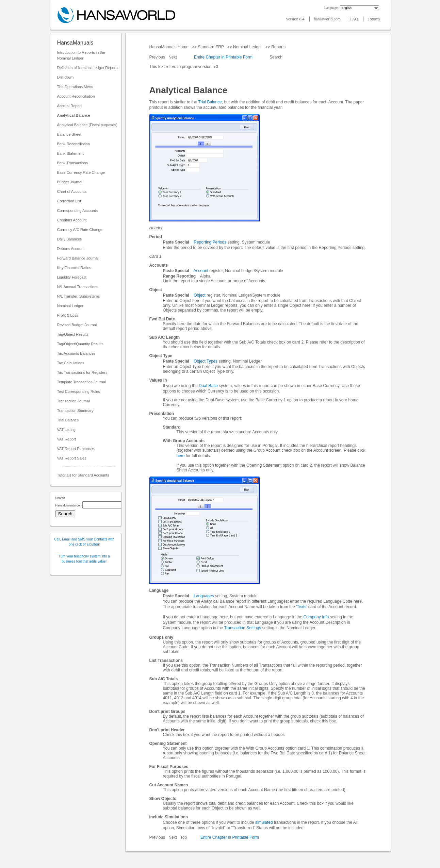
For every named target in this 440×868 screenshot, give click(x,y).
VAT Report (67, 439)
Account (201, 271)
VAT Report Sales (72, 458)
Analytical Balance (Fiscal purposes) (87, 125)
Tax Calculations (71, 363)
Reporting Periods (210, 242)
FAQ (355, 19)
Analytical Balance (74, 115)
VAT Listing (66, 430)
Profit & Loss (68, 315)
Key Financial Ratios (74, 268)
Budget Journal (70, 182)
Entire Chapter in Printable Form (223, 57)
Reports (279, 47)
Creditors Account (72, 220)
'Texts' (302, 607)
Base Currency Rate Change (81, 172)
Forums (374, 19)
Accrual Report (70, 106)
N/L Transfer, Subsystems (79, 296)
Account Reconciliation (76, 96)
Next (173, 57)
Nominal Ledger (70, 306)
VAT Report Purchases (76, 449)
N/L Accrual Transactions (78, 287)
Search (276, 57)
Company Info (316, 617)
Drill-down (66, 77)
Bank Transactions (73, 163)
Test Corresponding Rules (79, 391)
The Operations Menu (75, 87)
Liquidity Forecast (72, 277)
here (181, 456)
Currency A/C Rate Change (80, 230)
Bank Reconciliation (74, 144)
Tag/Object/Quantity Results (80, 344)
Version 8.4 (296, 19)
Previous (158, 57)
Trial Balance (68, 420)
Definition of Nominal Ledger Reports (88, 68)
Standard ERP (211, 47)
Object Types (206, 361)
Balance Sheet (69, 134)
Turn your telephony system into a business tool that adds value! (84, 559)
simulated (264, 822)
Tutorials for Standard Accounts (83, 475)
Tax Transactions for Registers (82, 372)
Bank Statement (70, 153)
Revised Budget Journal (77, 325)
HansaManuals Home (170, 47)
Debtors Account (71, 249)
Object (200, 295)
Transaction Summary (75, 411)
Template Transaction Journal (82, 382)
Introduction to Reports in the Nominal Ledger (81, 55)
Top (184, 837)
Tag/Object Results (73, 334)
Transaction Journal (74, 401)
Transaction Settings (242, 628)
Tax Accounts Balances (76, 353)
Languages (204, 596)
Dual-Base (208, 386)
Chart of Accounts (72, 191)
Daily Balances (70, 239)
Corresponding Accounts (78, 211)
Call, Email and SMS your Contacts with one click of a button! (84, 542)
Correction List (69, 201)
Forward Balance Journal (78, 258)
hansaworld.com (328, 19)
